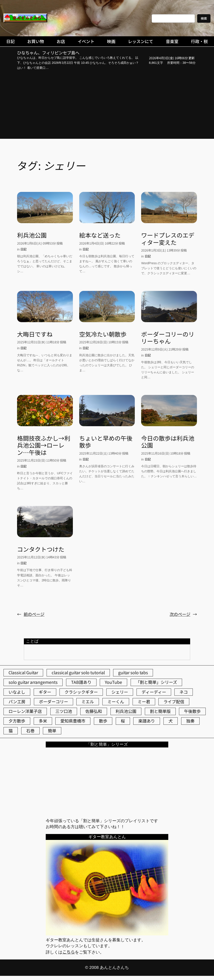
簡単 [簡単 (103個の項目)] (52, 731)
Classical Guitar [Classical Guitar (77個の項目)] (23, 672)
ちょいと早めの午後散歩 (106, 442)
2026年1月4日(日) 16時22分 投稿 (102, 243)
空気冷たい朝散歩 (103, 334)
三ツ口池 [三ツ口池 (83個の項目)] (64, 711)
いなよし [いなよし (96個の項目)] (17, 692)
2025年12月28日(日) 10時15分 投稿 (104, 342)
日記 (23, 249)
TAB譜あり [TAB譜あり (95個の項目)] (81, 682)
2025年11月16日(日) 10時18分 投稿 (166, 453)
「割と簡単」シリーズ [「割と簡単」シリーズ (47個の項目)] (156, 682)
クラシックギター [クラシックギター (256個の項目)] (81, 692)
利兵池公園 (32, 235)
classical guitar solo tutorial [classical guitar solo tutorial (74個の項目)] (78, 672)
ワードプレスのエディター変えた (168, 239)
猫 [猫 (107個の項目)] (11, 731)
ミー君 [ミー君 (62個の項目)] (144, 702)
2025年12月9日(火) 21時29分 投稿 (165, 349)
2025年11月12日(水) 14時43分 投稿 (42, 557)
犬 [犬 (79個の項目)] (171, 721)
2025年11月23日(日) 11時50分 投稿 (42, 460)
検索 (204, 18)
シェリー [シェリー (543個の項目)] (120, 692)
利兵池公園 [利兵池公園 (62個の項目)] (126, 711)
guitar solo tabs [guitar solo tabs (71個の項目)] (133, 672)
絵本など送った (100, 235)
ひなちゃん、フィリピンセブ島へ (48, 53)
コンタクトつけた (41, 549)
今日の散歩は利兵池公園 (168, 442)
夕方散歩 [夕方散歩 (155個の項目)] (17, 721)
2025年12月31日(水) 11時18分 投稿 (42, 342)
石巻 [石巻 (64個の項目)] (30, 731)
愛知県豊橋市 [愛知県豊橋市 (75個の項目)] (73, 721)
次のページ (183, 614)
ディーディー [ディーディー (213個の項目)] (154, 692)
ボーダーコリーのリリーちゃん (168, 338)
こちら (69, 952)
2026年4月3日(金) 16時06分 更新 (172, 58)
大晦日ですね (35, 334)
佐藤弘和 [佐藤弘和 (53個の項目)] (94, 711)
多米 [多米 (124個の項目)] (43, 721)
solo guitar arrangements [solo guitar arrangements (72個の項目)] (33, 682)
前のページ (31, 614)
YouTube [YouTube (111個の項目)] (113, 682)
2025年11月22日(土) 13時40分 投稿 (104, 453)
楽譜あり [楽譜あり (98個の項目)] (147, 721)
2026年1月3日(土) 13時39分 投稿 (164, 250)
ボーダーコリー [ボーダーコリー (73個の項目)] (53, 702)
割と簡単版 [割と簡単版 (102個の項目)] (160, 711)
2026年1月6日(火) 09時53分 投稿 (40, 243)
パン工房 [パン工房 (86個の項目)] (17, 702)
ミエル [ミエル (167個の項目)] (88, 702)
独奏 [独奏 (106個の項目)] (190, 721)
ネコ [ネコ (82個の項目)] (184, 692)
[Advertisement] (107, 105)
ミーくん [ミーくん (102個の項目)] (116, 702)
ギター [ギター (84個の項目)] (45, 692)
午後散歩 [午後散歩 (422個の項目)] (192, 711)
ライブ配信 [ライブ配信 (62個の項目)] (174, 702)
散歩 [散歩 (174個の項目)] (103, 721)
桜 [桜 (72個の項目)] (123, 721)
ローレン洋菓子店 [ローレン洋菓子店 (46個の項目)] (25, 711)
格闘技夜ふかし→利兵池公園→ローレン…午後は (44, 445)
